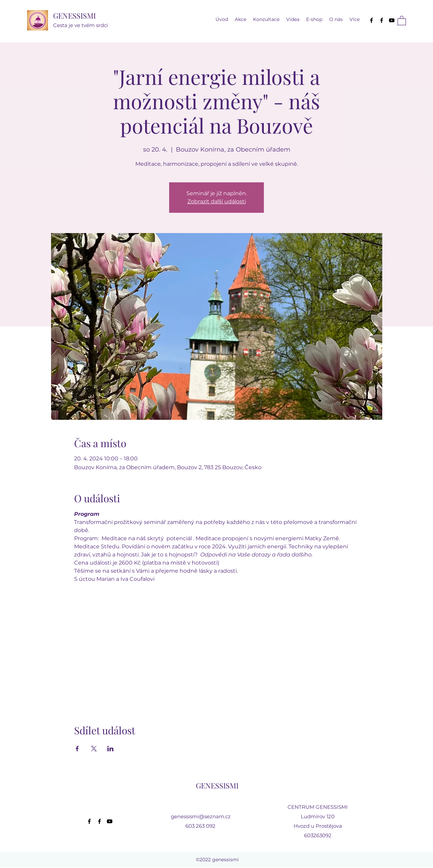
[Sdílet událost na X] (94, 749)
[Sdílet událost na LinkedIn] (110, 749)
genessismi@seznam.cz (201, 816)
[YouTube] (392, 20)
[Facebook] (371, 20)
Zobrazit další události (217, 201)
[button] (293, 19)
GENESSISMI (74, 16)
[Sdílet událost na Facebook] (77, 749)
